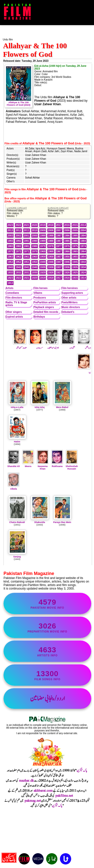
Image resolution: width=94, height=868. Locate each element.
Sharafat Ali (14, 465)
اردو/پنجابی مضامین (48, 699)
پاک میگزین (82, 771)
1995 (75, 236)
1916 (67, 278)
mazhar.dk (26, 781)
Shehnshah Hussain (72, 466)
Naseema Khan (43, 466)
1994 (83, 236)
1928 (51, 273)
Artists (10, 288)
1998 (51, 236)
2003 (10, 236)
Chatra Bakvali (17, 522)
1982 (18, 246)
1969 (43, 251)
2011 (27, 230)
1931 (27, 273)
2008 (51, 230)
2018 (51, 225)
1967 (59, 251)
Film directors (14, 298)
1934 (83, 267)
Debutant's (68, 312)
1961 (27, 257)
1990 (35, 241)
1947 (59, 262)
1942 (18, 267)
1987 (59, 241)
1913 (10, 283)
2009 (43, 230)
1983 (10, 246)
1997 (59, 236)
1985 (75, 241)
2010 (35, 230)
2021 (27, 225)
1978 (51, 246)
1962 (18, 257)
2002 (18, 236)
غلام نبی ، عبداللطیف (52, 346)
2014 (83, 225)
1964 (83, 251)
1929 (43, 273)
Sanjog (17, 557)
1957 (59, 257)
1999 (43, 236)
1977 (59, 246)
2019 (43, 225)
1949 (43, 262)
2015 (75, 225)
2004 (83, 230)
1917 (59, 278)
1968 (51, 251)
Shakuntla (39, 522)
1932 (18, 273)
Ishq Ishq (40, 407)
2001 (27, 236)
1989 (43, 241)
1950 (35, 262)
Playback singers (44, 307)
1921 (27, 278)
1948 (51, 262)
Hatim (17, 442)
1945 (75, 262)
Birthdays (39, 317)
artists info (47, 651)
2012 (18, 230)
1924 (83, 273)
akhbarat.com (43, 791)
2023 (10, 225)
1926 (67, 273)
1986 (67, 241)
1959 (43, 257)
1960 (35, 257)
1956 (67, 257)
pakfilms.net (64, 796)
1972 (18, 251)
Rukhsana (57, 465)
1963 (10, 257)
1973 (10, 251)
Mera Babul (62, 407)
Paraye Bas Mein (62, 522)
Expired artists (14, 317)
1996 (67, 236)
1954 (83, 257)
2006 (67, 230)
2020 (35, 225)
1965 (75, 251)
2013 (10, 230)
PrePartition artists (45, 302)
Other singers (14, 312)
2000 (35, 236)
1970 (35, 251)
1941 (27, 267)
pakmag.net (33, 801)
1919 (43, 278)
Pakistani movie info (47, 603)
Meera (28, 465)
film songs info (47, 675)
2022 (18, 225)
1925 (75, 273)
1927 (59, 273)
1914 (83, 278)
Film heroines (70, 288)
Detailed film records (46, 312)
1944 (83, 262)
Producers (40, 298)
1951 (27, 262)
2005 (75, 230)
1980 (35, 246)
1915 (75, 278)
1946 (67, 262)
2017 (59, 225)
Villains (38, 293)
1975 (75, 246)
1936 (67, 267)
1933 (10, 273)
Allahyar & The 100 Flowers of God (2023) (19, 102)
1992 (18, 241)
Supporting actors (72, 293)
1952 (18, 262)
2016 (67, 225)
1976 (67, 246)
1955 (75, 257)
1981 (27, 246)
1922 (18, 278)
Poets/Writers (69, 302)
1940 (35, 267)
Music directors (71, 307)
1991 (27, 241)
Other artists (69, 298)
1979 (43, 246)
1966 (67, 251)
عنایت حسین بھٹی (20, 346)
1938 (51, 267)
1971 (27, 251)
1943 (10, 267)
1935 (75, 267)
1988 (51, 241)
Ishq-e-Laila (17, 407)
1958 (51, 257)
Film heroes (41, 288)
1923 (10, 278)
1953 (10, 262)
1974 (83, 246)
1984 (83, 241)
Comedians (12, 293)
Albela (14, 488)
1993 (10, 241)
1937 (59, 267)
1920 (35, 278)
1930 (35, 273)
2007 (59, 230)
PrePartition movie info (47, 627)
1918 (51, 278)
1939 (43, 267)
